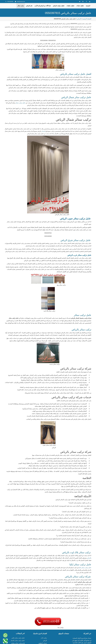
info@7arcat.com (21, 2)
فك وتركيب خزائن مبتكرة (18, 643)
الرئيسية (88, 6)
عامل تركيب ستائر (21, 103)
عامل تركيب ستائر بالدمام (18, 641)
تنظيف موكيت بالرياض (59, 6)
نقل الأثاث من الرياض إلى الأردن (43, 6)
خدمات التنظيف (43, 643)
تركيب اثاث (44, 638)
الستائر (43, 131)
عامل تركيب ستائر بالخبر (18, 638)
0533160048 (10, 2)
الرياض (79, 19)
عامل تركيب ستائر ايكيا (85, 568)
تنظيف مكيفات (70, 6)
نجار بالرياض (29, 6)
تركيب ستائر (21, 6)
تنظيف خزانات (80, 6)
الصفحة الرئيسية (87, 19)
